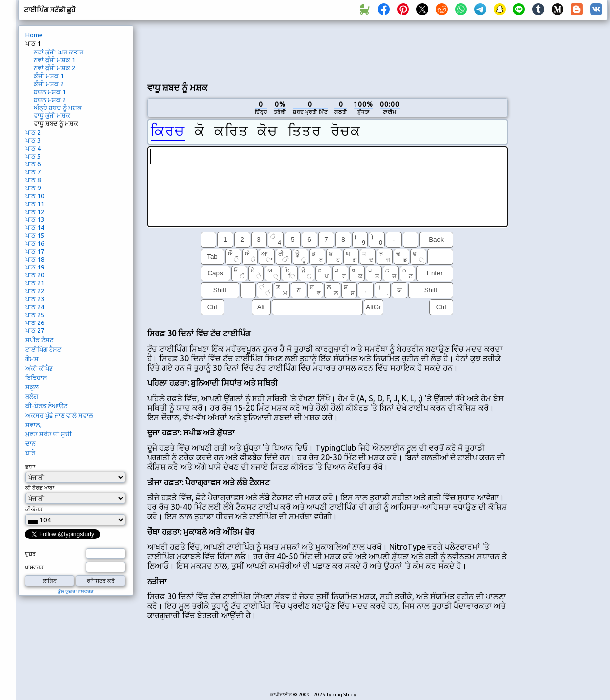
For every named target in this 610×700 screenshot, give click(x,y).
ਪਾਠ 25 (35, 315)
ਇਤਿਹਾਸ (36, 377)
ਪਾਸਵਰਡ (34, 567)
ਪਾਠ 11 (35, 204)
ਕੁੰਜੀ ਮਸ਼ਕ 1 (49, 76)
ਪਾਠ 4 (33, 148)
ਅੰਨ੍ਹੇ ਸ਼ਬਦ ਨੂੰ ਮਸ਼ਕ (58, 108)
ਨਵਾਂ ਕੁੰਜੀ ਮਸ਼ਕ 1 (54, 60)
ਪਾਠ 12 (35, 212)
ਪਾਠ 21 (35, 283)
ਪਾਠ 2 (33, 132)
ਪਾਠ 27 (35, 330)
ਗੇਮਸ (32, 359)
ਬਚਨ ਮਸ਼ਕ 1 (50, 92)
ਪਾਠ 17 (35, 251)
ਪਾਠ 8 (33, 180)
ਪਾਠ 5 (33, 156)
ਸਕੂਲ (32, 387)
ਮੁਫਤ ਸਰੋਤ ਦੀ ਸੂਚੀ (49, 434)
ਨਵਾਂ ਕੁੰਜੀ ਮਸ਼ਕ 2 (54, 68)
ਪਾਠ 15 (35, 235)
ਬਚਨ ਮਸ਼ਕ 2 (50, 100)
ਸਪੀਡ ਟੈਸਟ (39, 340)
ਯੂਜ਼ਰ (30, 554)
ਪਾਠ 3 (33, 140)
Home (34, 35)
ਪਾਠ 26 (35, 323)
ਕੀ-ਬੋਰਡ (34, 509)
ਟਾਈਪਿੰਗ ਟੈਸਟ (43, 349)
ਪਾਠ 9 (33, 188)
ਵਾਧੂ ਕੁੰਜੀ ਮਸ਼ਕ (52, 115)
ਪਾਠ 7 (33, 172)
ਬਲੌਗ (32, 396)
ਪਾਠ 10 (35, 196)
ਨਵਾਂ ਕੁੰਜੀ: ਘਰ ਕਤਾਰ (58, 52)
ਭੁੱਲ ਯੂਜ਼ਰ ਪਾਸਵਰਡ (76, 591)
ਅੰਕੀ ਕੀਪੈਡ (39, 368)
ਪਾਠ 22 (35, 291)
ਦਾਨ (30, 443)
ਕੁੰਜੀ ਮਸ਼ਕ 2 (49, 84)
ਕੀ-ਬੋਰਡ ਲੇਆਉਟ (46, 406)
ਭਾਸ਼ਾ (30, 467)
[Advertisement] (327, 50)
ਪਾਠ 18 (35, 259)
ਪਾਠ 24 (35, 307)
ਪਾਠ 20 (35, 275)
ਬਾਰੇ (30, 453)
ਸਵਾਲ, (33, 425)
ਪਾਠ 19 (35, 267)
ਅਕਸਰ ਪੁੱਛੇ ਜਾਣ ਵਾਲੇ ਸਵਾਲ (59, 415)
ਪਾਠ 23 (35, 299)
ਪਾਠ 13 (35, 219)
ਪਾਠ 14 (35, 227)
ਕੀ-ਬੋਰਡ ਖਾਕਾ (40, 488)
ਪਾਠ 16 (35, 243)
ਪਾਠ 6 (33, 164)
